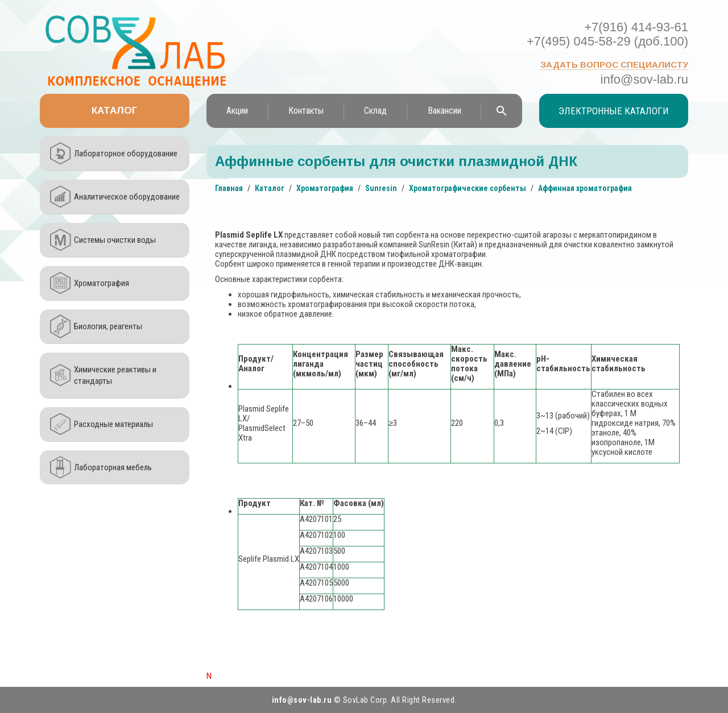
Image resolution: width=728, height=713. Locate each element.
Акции (237, 111)
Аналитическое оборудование (127, 197)
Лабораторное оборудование (126, 154)
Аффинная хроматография (585, 188)
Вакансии (444, 111)
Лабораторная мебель (113, 467)
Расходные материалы (113, 424)
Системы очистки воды (115, 240)
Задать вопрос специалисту (614, 65)
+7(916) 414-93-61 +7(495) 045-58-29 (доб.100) (607, 34)
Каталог (115, 111)
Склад (375, 111)
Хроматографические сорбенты (468, 188)
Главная (229, 188)
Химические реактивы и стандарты (115, 375)
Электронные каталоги (614, 111)
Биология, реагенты (108, 326)
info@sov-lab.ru (644, 79)
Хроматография (102, 283)
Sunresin (381, 188)
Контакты (306, 111)
